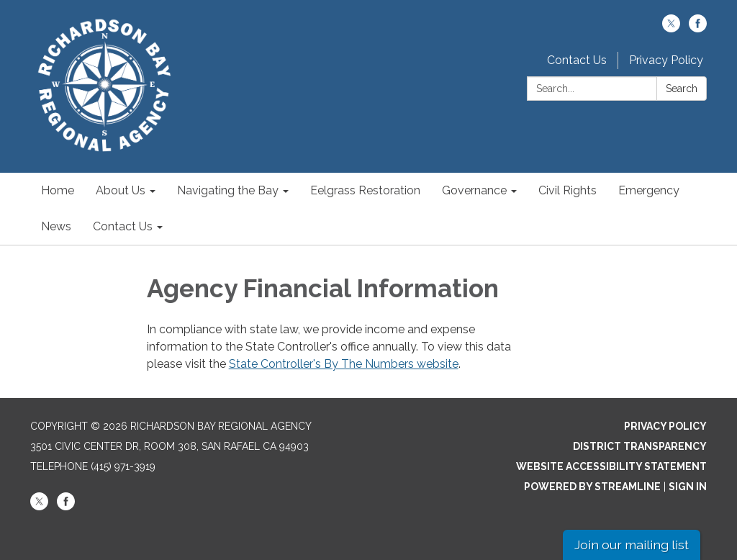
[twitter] (671, 28)
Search (682, 89)
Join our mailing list (632, 545)
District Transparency (640, 446)
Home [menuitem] (58, 190)
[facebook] (698, 28)
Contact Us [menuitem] (123, 226)
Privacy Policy (666, 60)
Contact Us (577, 60)
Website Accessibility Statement (611, 466)
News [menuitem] (56, 226)
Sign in (688, 487)
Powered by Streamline (592, 487)
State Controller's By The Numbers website (344, 364)
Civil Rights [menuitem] (568, 190)
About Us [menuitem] (121, 190)
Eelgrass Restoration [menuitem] (365, 190)
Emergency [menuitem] (649, 190)
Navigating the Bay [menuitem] (228, 190)
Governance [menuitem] (474, 190)
